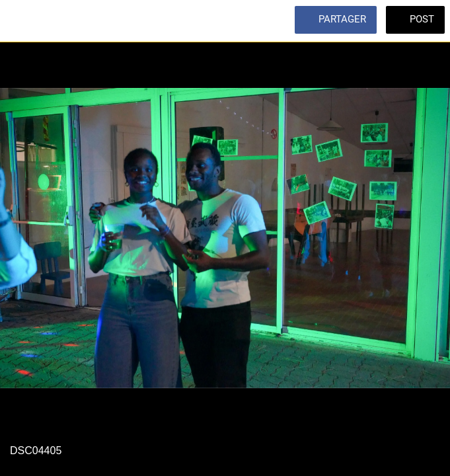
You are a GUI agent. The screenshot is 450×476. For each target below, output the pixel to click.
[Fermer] (21, 21)
